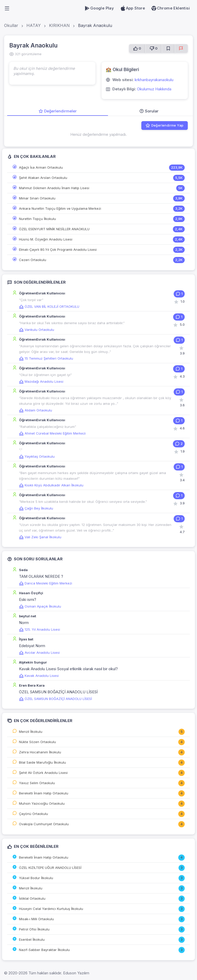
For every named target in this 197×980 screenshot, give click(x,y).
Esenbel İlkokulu (32, 939)
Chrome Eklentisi (170, 8)
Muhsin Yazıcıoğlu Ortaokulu (42, 803)
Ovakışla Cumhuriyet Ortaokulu (44, 824)
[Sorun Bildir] (181, 49)
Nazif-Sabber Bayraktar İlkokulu (44, 950)
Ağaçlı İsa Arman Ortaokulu (41, 167)
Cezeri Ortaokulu (33, 260)
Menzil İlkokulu (31, 732)
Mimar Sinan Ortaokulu (37, 198)
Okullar (11, 25)
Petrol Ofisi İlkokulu (34, 929)
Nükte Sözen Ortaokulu (37, 742)
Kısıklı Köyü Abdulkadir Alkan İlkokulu (51, 485)
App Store (132, 8)
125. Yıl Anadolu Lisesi (40, 629)
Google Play (99, 8)
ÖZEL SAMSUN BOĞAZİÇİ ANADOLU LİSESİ (55, 699)
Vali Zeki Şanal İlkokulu (40, 537)
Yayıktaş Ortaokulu (37, 456)
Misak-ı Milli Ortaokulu (36, 919)
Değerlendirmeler (58, 111)
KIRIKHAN (59, 25)
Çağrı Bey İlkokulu (36, 508)
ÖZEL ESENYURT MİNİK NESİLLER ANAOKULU (54, 229)
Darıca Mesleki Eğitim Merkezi (46, 583)
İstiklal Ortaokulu (32, 898)
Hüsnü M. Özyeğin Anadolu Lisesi (46, 239)
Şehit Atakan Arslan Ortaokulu (43, 178)
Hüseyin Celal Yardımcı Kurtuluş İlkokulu (51, 909)
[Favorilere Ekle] (168, 49)
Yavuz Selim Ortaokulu (37, 783)
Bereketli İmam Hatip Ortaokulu (44, 793)
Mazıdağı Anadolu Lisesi (41, 381)
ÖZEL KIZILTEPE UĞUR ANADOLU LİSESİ (50, 868)
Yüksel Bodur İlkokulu (36, 878)
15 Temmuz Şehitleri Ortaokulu (46, 358)
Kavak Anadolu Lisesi (39, 676)
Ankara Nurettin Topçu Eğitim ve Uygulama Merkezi (60, 208)
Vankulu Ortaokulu (37, 330)
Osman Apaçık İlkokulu (40, 606)
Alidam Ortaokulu (36, 410)
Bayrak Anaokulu (95, 25)
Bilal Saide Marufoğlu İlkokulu (42, 762)
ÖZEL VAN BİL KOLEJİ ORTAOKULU (49, 306)
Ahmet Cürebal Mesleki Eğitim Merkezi (52, 433)
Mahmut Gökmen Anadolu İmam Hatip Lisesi (54, 188)
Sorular (149, 111)
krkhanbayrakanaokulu (154, 80)
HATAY (34, 25)
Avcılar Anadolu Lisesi (39, 652)
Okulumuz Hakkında (154, 89)
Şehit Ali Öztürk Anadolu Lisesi (43, 773)
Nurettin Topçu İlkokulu (37, 219)
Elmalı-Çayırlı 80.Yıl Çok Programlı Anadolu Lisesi (58, 249)
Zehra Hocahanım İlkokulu (40, 752)
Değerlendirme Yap (164, 126)
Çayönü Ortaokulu (33, 814)
